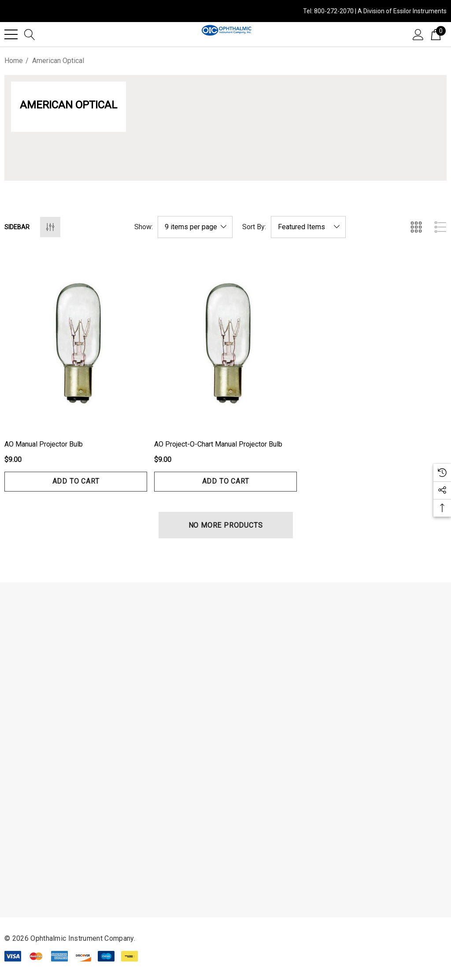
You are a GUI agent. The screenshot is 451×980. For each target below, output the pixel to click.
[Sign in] (418, 34)
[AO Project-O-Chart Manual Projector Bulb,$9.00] (225, 342)
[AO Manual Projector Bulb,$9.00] (76, 342)
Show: (144, 227)
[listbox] (308, 227)
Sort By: (254, 227)
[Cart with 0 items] (436, 34)
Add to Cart (76, 481)
